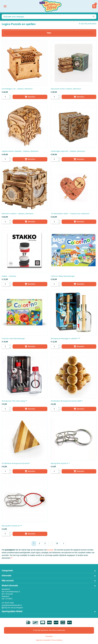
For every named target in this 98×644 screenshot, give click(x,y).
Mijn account (8, 581)
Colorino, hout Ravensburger (13, 338)
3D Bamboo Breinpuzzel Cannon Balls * (67, 401)
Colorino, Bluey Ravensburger (63, 276)
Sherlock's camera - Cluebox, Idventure (18, 213)
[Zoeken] (49, 17)
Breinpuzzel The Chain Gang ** (14, 401)
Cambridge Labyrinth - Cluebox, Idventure (68, 151)
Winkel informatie (10, 586)
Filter (49, 33)
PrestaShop (49, 636)
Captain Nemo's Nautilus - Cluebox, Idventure (20, 151)
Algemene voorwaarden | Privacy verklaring (49, 640)
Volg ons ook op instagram (12, 608)
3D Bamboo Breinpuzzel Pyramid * (16, 463)
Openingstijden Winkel (12, 611)
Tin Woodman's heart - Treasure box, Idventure (70, 213)
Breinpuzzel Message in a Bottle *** (65, 338)
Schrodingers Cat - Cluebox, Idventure (17, 89)
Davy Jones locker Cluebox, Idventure (66, 89)
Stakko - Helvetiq (9, 276)
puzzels (50, 550)
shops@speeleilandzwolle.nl (12, 605)
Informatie (7, 576)
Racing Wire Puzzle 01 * (60, 463)
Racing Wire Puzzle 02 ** (12, 526)
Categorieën (7, 571)
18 (57, 543)
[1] (11, 558)
